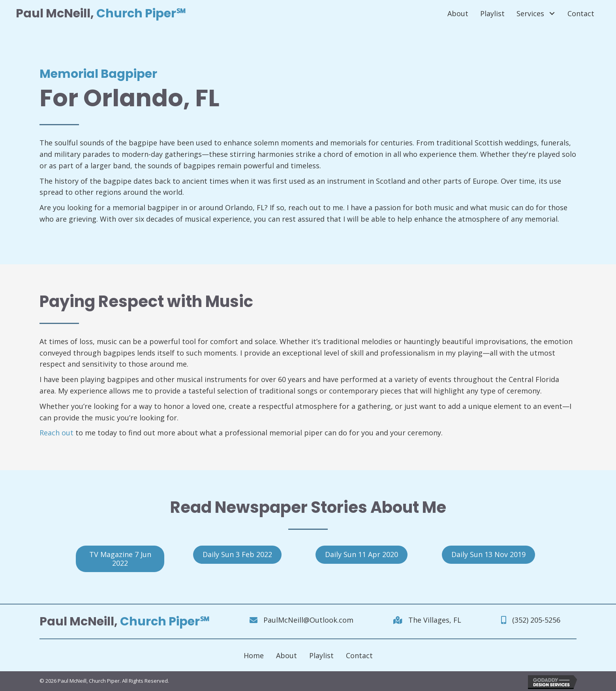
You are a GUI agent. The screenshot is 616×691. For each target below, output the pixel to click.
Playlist (321, 655)
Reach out (56, 433)
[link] (458, 14)
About (286, 655)
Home (254, 655)
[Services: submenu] (552, 14)
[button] (120, 559)
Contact (359, 655)
